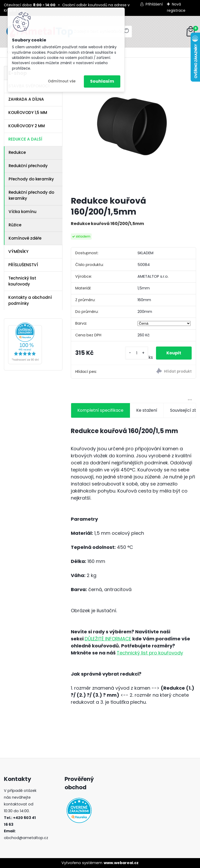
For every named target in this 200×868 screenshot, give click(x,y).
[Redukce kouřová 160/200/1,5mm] (133, 129)
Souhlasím (102, 81)
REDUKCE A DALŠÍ (25, 139)
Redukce (17, 152)
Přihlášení (154, 4)
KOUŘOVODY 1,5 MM (28, 113)
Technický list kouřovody (22, 281)
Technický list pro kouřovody (150, 653)
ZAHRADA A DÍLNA (26, 99)
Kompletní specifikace (100, 410)
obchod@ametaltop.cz (26, 838)
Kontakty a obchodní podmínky (30, 300)
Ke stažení (147, 410)
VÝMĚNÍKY (18, 251)
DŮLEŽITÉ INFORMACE (108, 639)
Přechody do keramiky (31, 179)
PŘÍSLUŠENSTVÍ (23, 265)
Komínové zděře (25, 238)
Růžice (15, 225)
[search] (126, 33)
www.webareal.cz (121, 863)
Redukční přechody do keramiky (31, 195)
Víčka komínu (23, 212)
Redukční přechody (28, 166)
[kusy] (137, 353)
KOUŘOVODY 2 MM (27, 126)
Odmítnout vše (62, 81)
